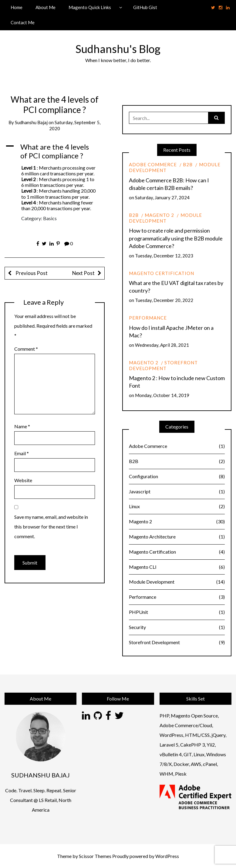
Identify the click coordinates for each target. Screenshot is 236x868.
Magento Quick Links (90, 7)
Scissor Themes (95, 856)
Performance (148, 318)
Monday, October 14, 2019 (162, 395)
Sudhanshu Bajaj (31, 122)
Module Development (165, 218)
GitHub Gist (145, 7)
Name (22, 426)
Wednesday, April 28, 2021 (162, 345)
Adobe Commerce (153, 164)
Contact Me (23, 22)
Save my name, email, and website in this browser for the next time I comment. (51, 527)
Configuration (177, 477)
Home (17, 7)
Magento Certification (162, 273)
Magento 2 (159, 215)
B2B (188, 164)
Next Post (83, 273)
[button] (55, 151)
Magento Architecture (177, 537)
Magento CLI (177, 567)
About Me (46, 7)
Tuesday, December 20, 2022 (164, 300)
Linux (177, 507)
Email (22, 453)
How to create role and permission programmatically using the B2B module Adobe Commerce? (176, 238)
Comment (26, 349)
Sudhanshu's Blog (118, 49)
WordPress (167, 856)
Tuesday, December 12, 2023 (164, 256)
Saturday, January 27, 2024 (162, 197)
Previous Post (31, 273)
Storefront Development (163, 365)
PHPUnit (177, 612)
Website (23, 480)
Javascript (177, 492)
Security (177, 627)
